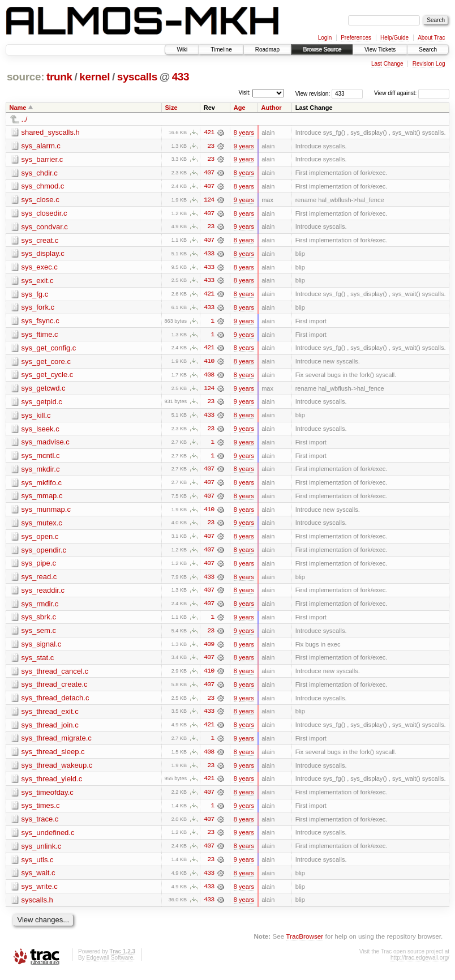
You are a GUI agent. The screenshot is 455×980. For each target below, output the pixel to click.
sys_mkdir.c (41, 472)
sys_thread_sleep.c (53, 757)
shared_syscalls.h (51, 132)
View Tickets (380, 50)
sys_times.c (41, 812)
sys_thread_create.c (55, 689)
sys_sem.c (39, 635)
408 (209, 377)
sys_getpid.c (42, 404)
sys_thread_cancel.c (55, 676)
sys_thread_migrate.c (57, 744)
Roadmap (267, 50)
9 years (244, 146)
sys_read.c (39, 581)
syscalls (137, 77)
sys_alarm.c (41, 146)
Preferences (356, 38)
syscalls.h (37, 907)
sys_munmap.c (46, 513)
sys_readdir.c (43, 594)
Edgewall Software (110, 964)
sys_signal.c (42, 649)
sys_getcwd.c (44, 390)
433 (181, 77)
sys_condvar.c (45, 227)
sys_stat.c (38, 662)
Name (18, 108)
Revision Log (429, 64)
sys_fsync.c (40, 322)
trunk (59, 77)
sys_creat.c (40, 241)
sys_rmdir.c (40, 608)
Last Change (387, 64)
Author (272, 108)
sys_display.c (43, 254)
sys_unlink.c (42, 852)
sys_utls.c (38, 866)
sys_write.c (40, 893)
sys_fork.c (38, 309)
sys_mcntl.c (41, 458)
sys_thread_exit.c (50, 716)
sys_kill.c (36, 418)
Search (428, 50)
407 (209, 173)
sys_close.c (40, 200)
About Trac (431, 38)
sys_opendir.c (44, 553)
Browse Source (322, 50)
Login (325, 38)
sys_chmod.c (43, 187)
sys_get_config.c (49, 350)
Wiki (182, 50)
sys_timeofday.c (48, 798)
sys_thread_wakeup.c (57, 771)
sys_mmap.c (42, 499)
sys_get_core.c (46, 363)
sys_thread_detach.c (55, 703)
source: (25, 77)
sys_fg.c (35, 295)
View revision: (313, 93)
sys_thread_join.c (50, 730)
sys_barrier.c (42, 159)
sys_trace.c (40, 825)
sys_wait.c (38, 880)
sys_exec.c (40, 268)
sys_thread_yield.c (52, 784)
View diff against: (412, 93)
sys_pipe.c (39, 567)
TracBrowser (304, 943)
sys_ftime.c (40, 336)
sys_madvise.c (46, 445)
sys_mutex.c (42, 526)
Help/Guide (394, 38)
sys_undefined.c (48, 839)
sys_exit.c (38, 282)
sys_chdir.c (40, 173)
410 (209, 363)
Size (171, 108)
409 (209, 649)
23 (211, 146)
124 (209, 200)
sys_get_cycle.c (48, 377)
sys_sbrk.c (39, 621)
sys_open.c (40, 540)
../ (25, 119)
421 (209, 132)
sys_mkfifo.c (42, 485)
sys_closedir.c (44, 214)
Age (240, 108)
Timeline (221, 50)
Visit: (244, 93)
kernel (95, 77)
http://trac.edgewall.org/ (420, 964)
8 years (244, 132)
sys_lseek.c (40, 431)
